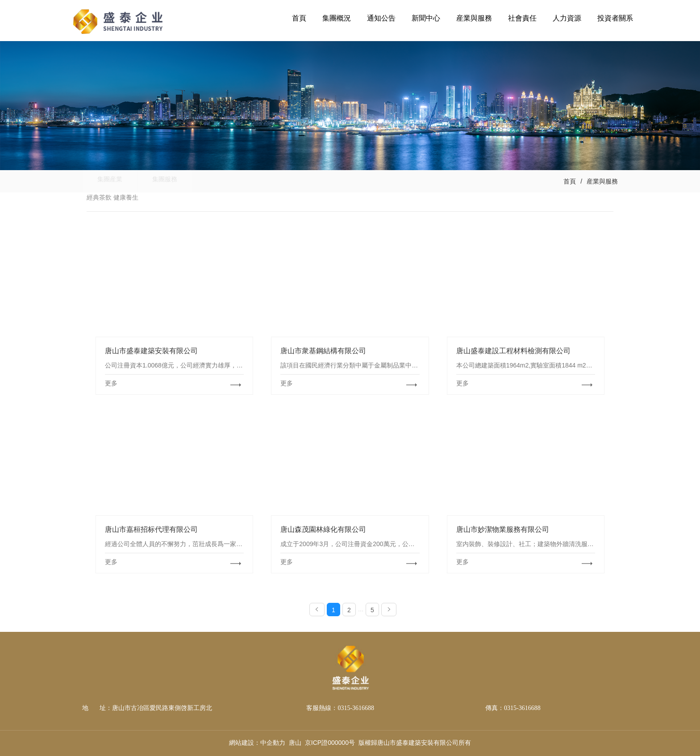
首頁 (299, 18)
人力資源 (567, 18)
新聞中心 (426, 18)
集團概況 (337, 18)
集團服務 (176, 181)
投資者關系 (615, 18)
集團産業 (113, 181)
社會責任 (522, 18)
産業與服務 (474, 18)
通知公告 (381, 18)
